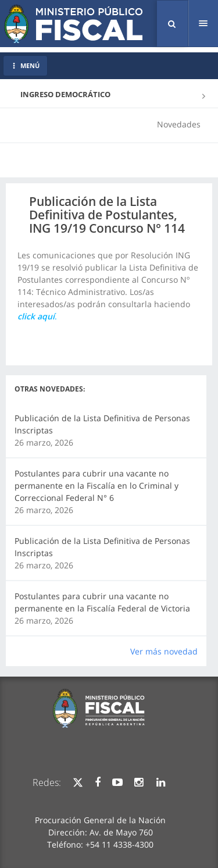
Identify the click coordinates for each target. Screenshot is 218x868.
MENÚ (25, 65)
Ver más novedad (164, 651)
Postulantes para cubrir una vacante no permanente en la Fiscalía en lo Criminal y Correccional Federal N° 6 (97, 485)
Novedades (179, 124)
